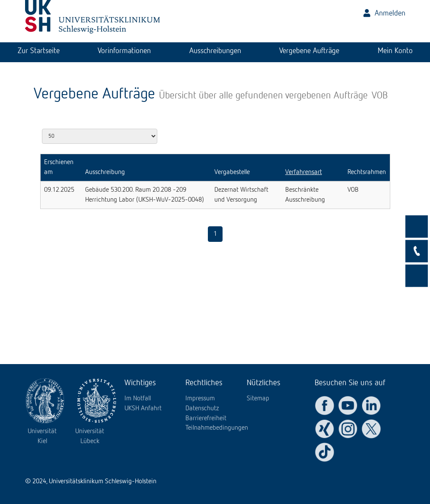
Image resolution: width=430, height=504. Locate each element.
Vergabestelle (232, 172)
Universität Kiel (42, 436)
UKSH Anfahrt (143, 409)
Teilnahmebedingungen (217, 428)
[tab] (39, 52)
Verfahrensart (304, 172)
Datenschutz (202, 409)
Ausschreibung (105, 172)
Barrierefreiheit (206, 418)
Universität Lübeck (90, 436)
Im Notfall (138, 399)
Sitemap (258, 399)
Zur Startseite (39, 51)
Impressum (200, 399)
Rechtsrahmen (367, 172)
